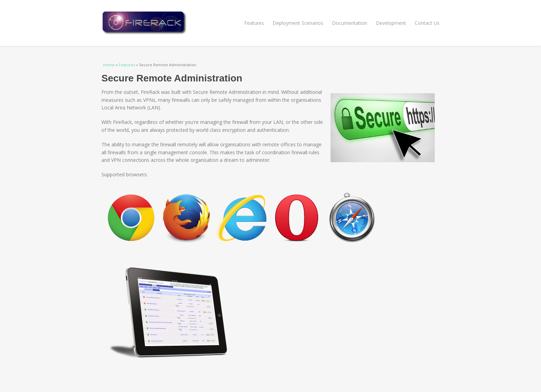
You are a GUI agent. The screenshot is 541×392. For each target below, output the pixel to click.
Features (254, 23)
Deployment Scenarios (298, 23)
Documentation (350, 23)
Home (109, 65)
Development (391, 23)
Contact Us (427, 23)
